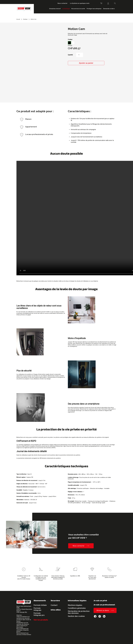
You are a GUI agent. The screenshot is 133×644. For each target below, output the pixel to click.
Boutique (25, 19)
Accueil (18, 19)
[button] (69, 43)
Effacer (70, 46)
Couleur (70, 39)
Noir (69, 43)
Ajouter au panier (86, 63)
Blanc (73, 43)
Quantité (70, 55)
